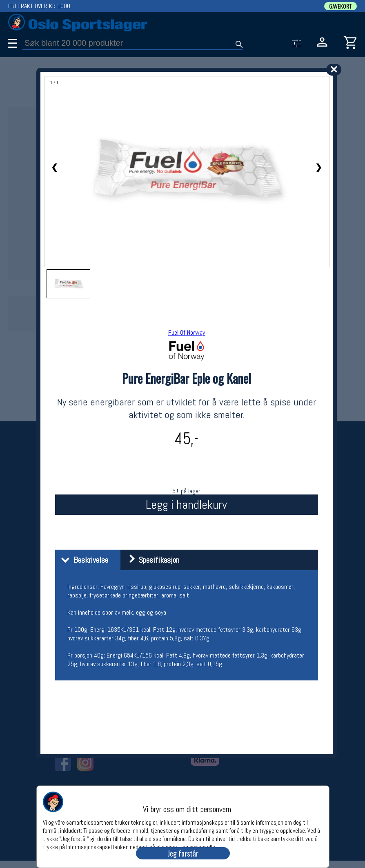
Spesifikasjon (151, 560)
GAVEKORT (341, 6)
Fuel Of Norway (187, 332)
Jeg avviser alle (197, 847)
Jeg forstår (183, 853)
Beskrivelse (83, 560)
